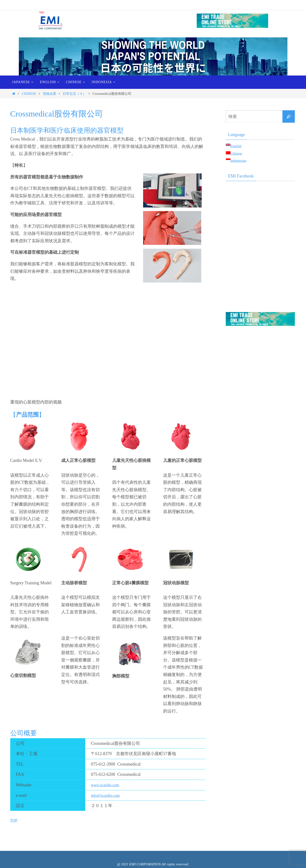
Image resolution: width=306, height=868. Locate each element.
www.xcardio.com (107, 785)
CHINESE (29, 94)
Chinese (237, 153)
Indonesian (240, 160)
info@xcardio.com (107, 795)
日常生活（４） (74, 94)
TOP (14, 820)
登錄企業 (50, 94)
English (237, 146)
